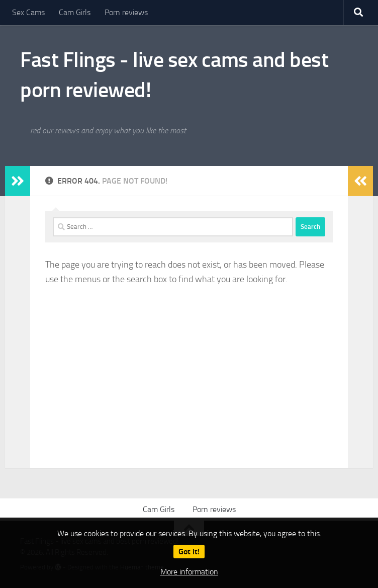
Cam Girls (75, 12)
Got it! (189, 552)
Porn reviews (126, 12)
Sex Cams (28, 12)
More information (189, 572)
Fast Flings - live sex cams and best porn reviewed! (174, 75)
